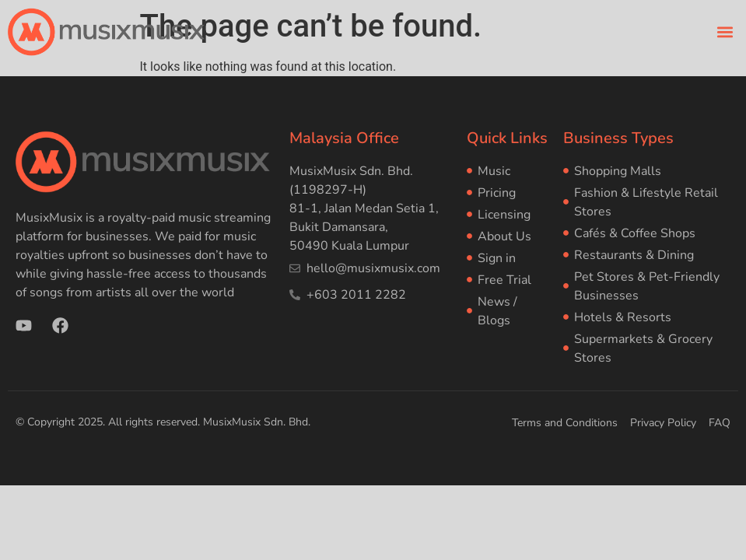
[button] (725, 31)
